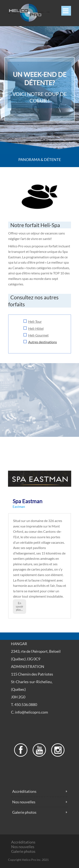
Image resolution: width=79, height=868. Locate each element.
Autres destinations (43, 342)
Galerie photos (24, 812)
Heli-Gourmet (38, 335)
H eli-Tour (35, 321)
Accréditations (24, 791)
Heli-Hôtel (36, 328)
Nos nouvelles (24, 802)
